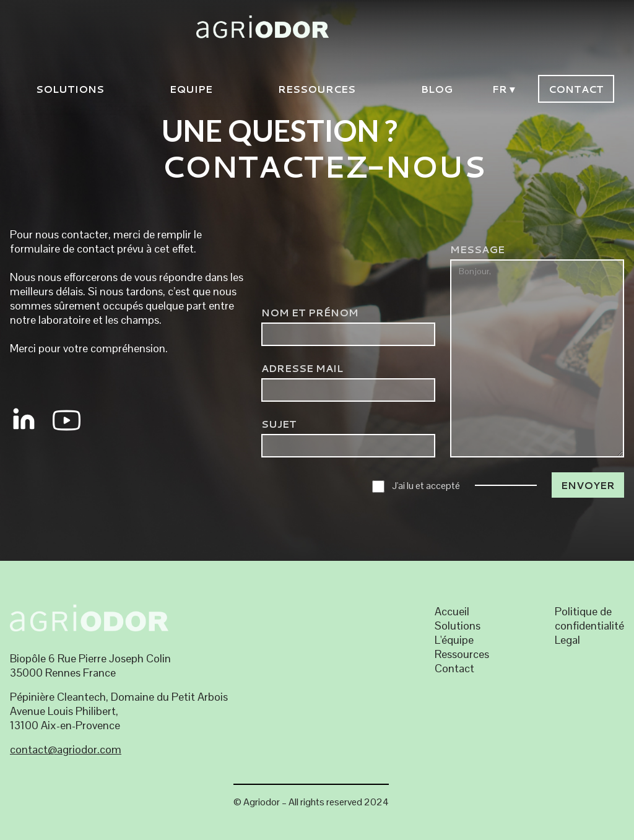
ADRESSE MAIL (302, 368)
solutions (70, 89)
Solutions (458, 626)
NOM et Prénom (310, 312)
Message (477, 249)
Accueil (452, 611)
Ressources (317, 89)
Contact (576, 89)
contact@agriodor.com (66, 749)
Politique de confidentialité (589, 618)
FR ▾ (503, 89)
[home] (322, 26)
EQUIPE (191, 89)
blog (437, 89)
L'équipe (454, 640)
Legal (567, 640)
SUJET (279, 424)
